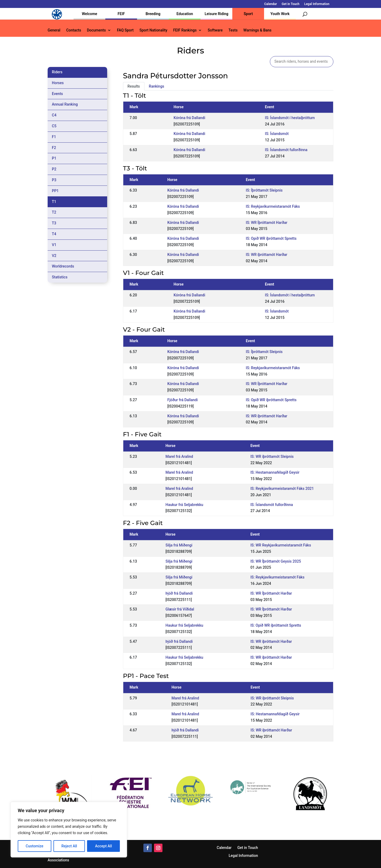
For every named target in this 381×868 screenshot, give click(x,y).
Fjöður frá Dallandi (183, 400)
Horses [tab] (58, 83)
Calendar (271, 4)
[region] (69, 830)
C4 (54, 115)
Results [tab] (134, 86)
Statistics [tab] (60, 277)
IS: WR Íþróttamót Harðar (267, 223)
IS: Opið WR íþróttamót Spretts (271, 238)
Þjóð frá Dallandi (179, 593)
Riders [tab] (57, 72)
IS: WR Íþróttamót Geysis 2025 (276, 561)
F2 (54, 148)
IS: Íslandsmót (277, 134)
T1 (54, 202)
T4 (54, 234)
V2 (54, 256)
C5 (54, 126)
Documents (96, 30)
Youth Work (280, 14)
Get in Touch (291, 4)
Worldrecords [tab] (63, 266)
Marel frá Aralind (179, 456)
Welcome (89, 14)
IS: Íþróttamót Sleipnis (264, 190)
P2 (54, 169)
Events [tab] (57, 94)
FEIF (121, 14)
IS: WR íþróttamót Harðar (267, 255)
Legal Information (317, 4)
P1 (54, 158)
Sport (248, 14)
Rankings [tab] (157, 86)
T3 (54, 223)
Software (215, 30)
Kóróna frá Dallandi (189, 118)
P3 (54, 180)
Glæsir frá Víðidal (180, 609)
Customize (35, 846)
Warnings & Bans (257, 30)
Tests (233, 30)
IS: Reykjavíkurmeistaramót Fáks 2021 (282, 489)
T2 (54, 212)
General (54, 30)
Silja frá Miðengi (179, 545)
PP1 (55, 191)
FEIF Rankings (185, 30)
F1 (54, 137)
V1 (54, 245)
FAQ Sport (125, 30)
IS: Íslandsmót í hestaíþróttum (290, 118)
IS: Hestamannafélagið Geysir (275, 472)
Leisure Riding (216, 14)
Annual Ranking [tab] (65, 104)
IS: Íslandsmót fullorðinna (286, 150)
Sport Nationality (153, 30)
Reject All (69, 846)
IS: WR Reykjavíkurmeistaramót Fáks (281, 545)
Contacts (74, 30)
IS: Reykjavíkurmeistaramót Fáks (273, 206)
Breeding (153, 14)
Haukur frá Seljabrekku (184, 505)
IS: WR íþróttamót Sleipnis (272, 456)
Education (185, 14)
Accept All (103, 846)
